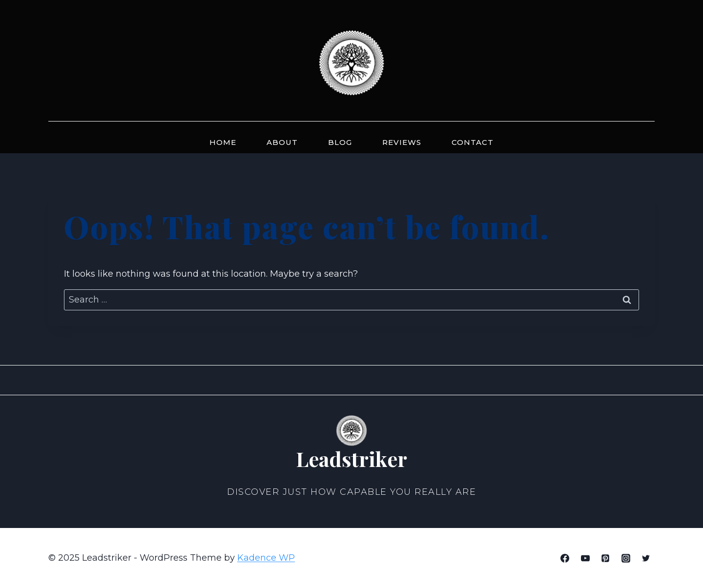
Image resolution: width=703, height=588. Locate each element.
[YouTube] (585, 558)
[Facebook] (565, 558)
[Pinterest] (605, 558)
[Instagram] (626, 558)
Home (223, 142)
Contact (473, 142)
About (282, 142)
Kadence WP (266, 558)
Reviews (402, 142)
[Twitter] (646, 558)
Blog (340, 142)
